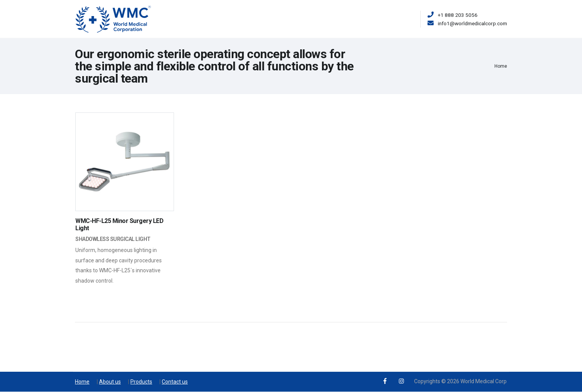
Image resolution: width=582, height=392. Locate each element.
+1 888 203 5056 (458, 15)
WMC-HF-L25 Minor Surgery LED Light (119, 224)
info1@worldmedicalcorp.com (472, 23)
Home (501, 66)
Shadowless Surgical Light (113, 239)
